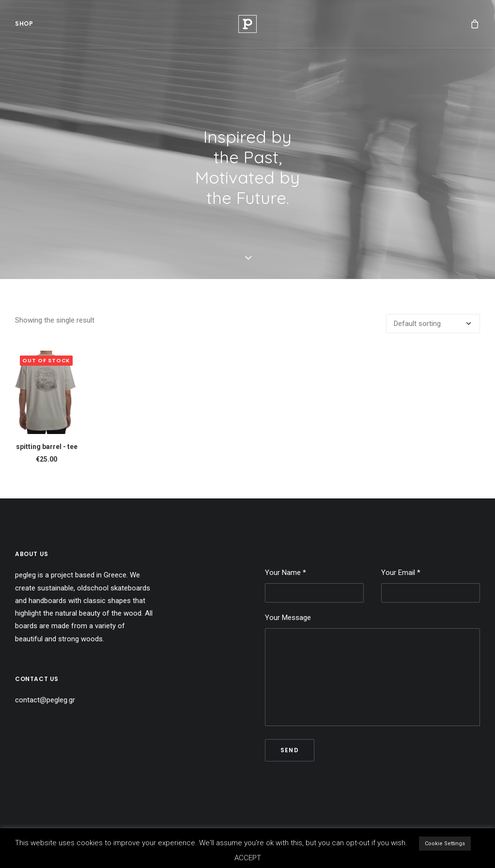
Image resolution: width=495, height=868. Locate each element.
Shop (24, 27)
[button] (46, 392)
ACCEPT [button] (248, 858)
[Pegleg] (247, 27)
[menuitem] (24, 27)
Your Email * (431, 585)
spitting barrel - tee (47, 447)
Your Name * (314, 585)
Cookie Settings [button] (445, 844)
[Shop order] (433, 324)
